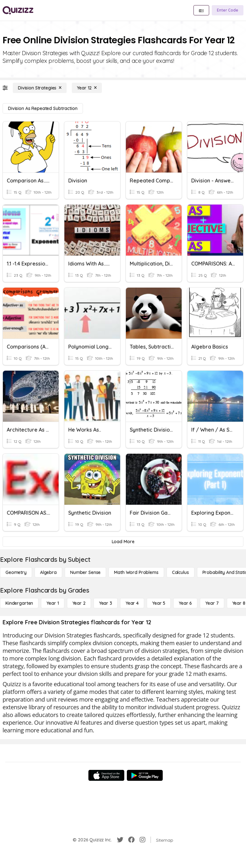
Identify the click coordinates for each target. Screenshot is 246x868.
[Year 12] (87, 88)
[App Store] (106, 775)
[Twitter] (120, 840)
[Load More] (123, 542)
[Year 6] (185, 603)
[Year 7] (212, 603)
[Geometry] (16, 572)
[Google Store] (145, 775)
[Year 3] (106, 603)
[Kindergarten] (19, 603)
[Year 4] (132, 603)
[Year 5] (159, 603)
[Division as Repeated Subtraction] (43, 108)
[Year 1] (53, 603)
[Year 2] (79, 603)
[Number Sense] (85, 572)
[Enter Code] (228, 10)
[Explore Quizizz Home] (18, 10)
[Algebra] (48, 572)
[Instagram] (143, 840)
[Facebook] (131, 840)
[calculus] (180, 572)
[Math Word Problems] (136, 572)
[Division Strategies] (40, 88)
